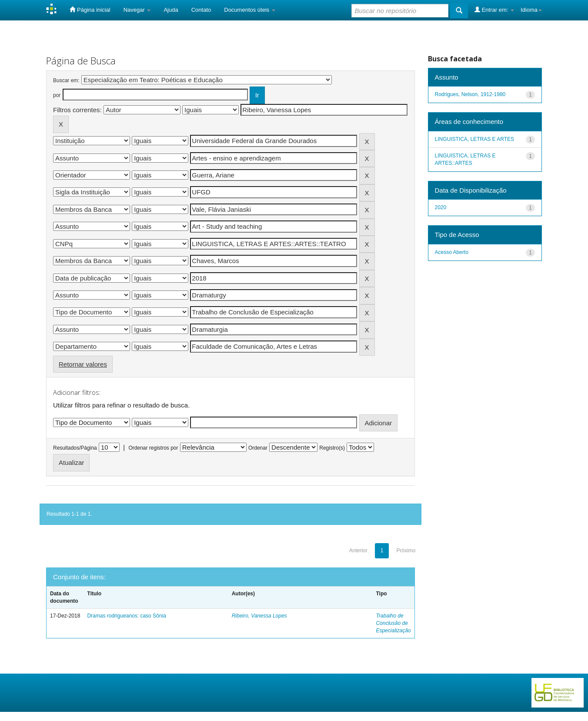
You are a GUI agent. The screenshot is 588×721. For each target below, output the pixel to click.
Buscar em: (66, 80)
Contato (201, 10)
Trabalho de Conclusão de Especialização (393, 623)
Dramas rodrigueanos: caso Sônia (126, 616)
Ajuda (171, 10)
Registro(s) (332, 448)
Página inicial (90, 10)
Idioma (531, 10)
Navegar (137, 10)
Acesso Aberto (452, 252)
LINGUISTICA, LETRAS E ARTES (475, 139)
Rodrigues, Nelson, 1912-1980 (470, 94)
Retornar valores (83, 364)
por (57, 95)
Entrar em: (494, 10)
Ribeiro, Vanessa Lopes (259, 616)
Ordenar (258, 448)
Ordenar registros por (153, 448)
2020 (441, 207)
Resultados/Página (75, 448)
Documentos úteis (250, 10)
